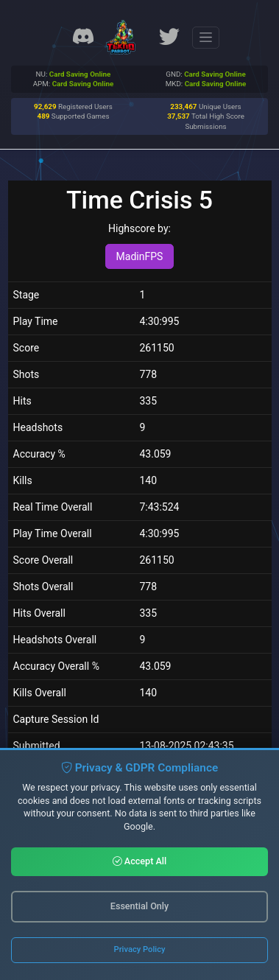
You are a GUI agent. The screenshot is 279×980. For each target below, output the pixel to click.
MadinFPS (140, 256)
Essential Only (139, 906)
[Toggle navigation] (206, 38)
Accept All (140, 861)
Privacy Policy (140, 949)
